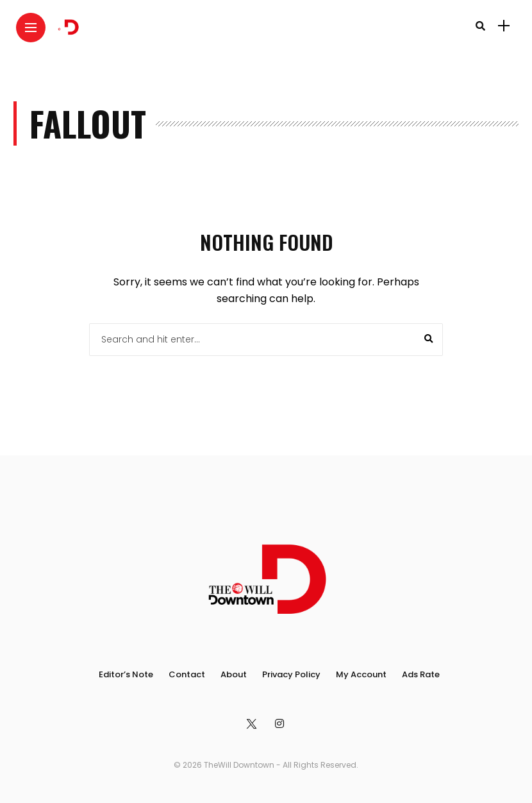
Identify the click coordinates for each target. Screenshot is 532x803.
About (234, 674)
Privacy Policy (291, 674)
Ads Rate (421, 674)
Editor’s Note (126, 674)
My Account (361, 674)
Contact (187, 674)
